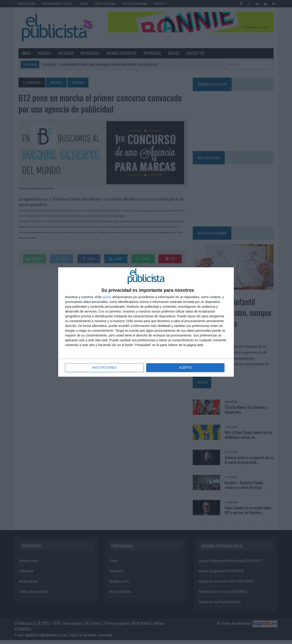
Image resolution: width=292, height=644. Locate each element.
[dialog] (146, 322)
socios (107, 297)
